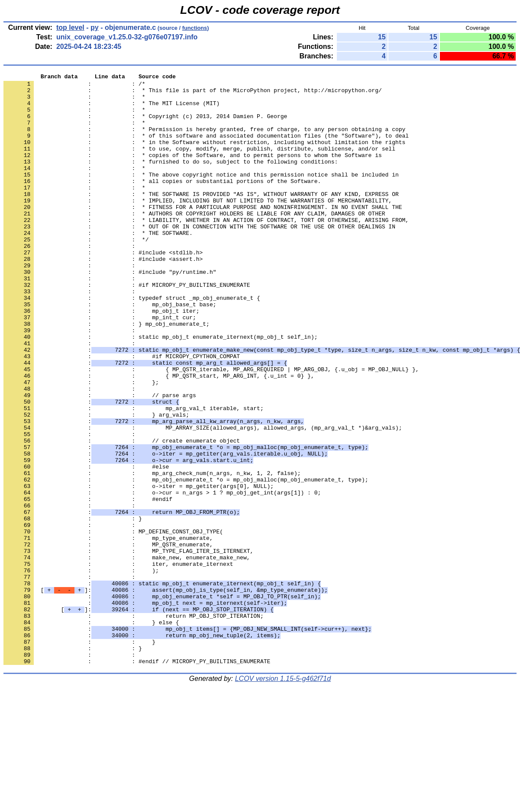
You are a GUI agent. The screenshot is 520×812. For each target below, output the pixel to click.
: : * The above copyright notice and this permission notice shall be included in (201, 195)
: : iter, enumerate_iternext (118, 662)
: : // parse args (100, 460)
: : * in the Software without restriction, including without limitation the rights (204, 156)
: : (71, 281)
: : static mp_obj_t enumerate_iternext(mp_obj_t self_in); (160, 390)
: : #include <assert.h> (103, 296)
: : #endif (88, 584)
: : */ (76, 273)
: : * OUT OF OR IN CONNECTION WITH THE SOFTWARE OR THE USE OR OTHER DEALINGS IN (199, 257)
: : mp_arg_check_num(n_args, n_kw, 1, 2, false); (152, 553)
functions (195, 28)
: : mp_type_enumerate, (108, 631)
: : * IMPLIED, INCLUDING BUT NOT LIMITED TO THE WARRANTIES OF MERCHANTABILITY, (198, 226)
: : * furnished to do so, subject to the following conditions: (171, 180)
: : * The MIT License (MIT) (111, 109)
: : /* (74, 86)
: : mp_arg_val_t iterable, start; (134, 475)
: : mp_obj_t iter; (101, 359)
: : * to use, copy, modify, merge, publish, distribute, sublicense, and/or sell (199, 164)
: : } (73, 608)
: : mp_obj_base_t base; (110, 351)
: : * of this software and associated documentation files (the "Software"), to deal (206, 148)
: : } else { (91, 732)
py (95, 27)
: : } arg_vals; (96, 483)
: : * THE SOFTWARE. (98, 265)
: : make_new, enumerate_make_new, (127, 655)
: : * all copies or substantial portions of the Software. (162, 203)
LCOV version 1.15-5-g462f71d (283, 797)
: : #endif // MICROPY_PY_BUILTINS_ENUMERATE (137, 779)
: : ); (81, 670)
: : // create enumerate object (122, 514)
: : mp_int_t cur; (100, 366)
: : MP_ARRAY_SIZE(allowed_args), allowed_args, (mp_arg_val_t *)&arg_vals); (203, 499)
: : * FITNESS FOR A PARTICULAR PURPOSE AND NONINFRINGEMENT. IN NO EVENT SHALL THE (203, 234)
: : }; (81, 444)
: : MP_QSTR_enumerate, (108, 639)
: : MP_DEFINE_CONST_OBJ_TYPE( (113, 623)
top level (70, 27)
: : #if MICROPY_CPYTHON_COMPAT (122, 413)
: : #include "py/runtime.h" (110, 312)
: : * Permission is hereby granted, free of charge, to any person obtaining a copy (204, 141)
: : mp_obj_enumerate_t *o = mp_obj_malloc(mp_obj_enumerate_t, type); (186, 561)
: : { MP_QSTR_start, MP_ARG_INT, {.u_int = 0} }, (159, 436)
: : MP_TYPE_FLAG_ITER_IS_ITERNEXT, (128, 647)
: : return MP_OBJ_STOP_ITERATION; (134, 725)
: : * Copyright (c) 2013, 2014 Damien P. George (145, 125)
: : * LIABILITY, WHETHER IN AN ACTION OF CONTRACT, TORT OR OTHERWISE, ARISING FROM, (206, 250)
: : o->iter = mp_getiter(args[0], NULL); (139, 569)
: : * (74, 102)
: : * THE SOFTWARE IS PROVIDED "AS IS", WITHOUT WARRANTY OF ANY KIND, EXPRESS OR (201, 218)
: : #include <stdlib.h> (103, 289)
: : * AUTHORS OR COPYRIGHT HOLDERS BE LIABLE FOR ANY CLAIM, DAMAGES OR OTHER (194, 242)
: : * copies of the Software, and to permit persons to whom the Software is (193, 172)
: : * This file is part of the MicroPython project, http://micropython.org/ (193, 94)
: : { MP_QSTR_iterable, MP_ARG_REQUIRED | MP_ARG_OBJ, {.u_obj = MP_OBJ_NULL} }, (211, 429)
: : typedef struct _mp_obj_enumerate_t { (132, 343)
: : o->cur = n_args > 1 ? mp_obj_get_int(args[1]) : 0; (162, 577)
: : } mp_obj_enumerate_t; (107, 374)
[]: (166, 693)
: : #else (86, 546)
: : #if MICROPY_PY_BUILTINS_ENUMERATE (127, 327)
